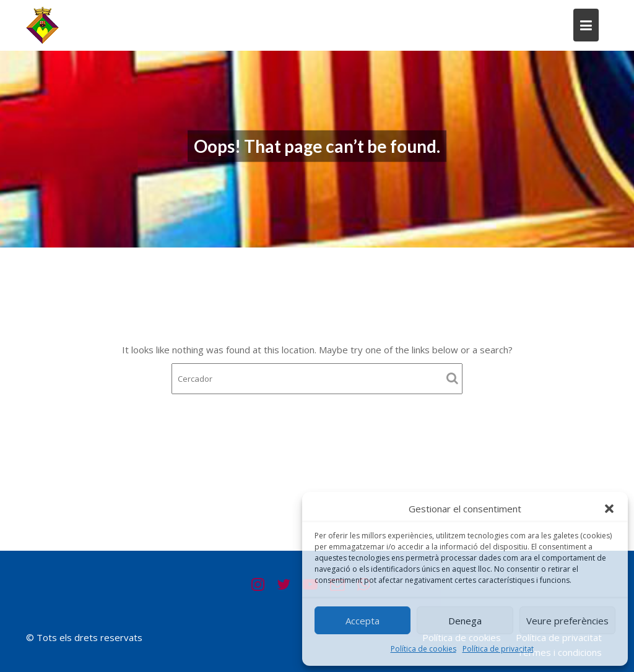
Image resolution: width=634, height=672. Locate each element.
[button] (609, 509)
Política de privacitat (498, 649)
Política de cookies (423, 649)
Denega (465, 621)
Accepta (363, 621)
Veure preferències (567, 621)
